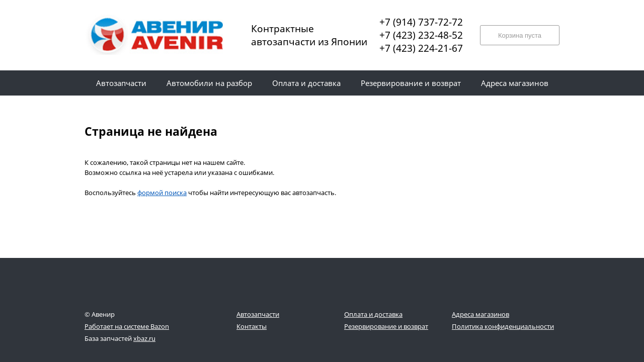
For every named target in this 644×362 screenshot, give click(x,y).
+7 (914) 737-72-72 (421, 22)
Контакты (252, 326)
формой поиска (162, 193)
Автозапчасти (258, 314)
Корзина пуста (520, 35)
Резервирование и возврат (386, 326)
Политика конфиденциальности (503, 326)
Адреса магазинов (480, 314)
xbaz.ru (144, 338)
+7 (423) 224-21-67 (421, 48)
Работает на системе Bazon (127, 326)
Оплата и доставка (373, 314)
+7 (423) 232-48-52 (421, 35)
